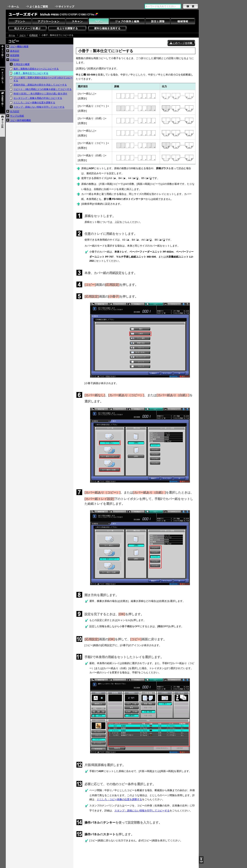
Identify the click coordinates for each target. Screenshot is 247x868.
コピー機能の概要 (19, 47)
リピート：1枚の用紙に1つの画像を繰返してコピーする (43, 89)
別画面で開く (3, 102)
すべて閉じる (3, 79)
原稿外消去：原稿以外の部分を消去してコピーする (40, 85)
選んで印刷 (3, 126)
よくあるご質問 (37, 6)
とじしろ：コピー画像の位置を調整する (34, 103)
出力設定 (15, 111)
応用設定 (34, 35)
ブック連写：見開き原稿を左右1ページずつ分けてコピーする (43, 79)
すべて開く (3, 56)
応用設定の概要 (22, 64)
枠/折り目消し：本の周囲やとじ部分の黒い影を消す (40, 94)
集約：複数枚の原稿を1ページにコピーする (36, 69)
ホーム (14, 6)
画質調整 (15, 55)
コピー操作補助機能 (20, 120)
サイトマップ (65, 6)
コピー (22, 35)
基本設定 (15, 51)
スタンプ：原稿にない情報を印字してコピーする (39, 107)
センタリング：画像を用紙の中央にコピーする (38, 98)
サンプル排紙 (17, 116)
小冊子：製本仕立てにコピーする (31, 73)
